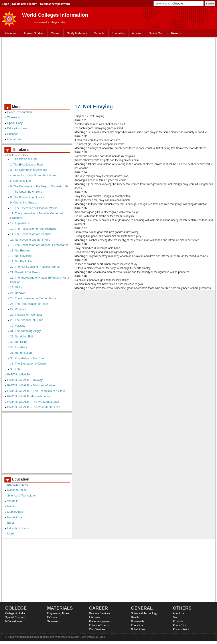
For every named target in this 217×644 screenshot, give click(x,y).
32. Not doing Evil (22, 336)
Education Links (18, 128)
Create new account (25, 4)
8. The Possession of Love (27, 197)
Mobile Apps (15, 512)
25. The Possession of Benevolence (33, 298)
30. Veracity (18, 326)
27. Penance (18, 309)
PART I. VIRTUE (18, 155)
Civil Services (97, 629)
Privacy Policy (181, 629)
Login (6, 4)
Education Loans (18, 528)
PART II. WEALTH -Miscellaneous (29, 396)
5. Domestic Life (21, 181)
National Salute (17, 490)
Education (117, 33)
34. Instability (19, 347)
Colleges (10, 33)
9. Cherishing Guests (24, 202)
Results (176, 33)
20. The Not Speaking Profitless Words (35, 267)
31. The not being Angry (26, 331)
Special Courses (15, 617)
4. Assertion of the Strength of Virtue (33, 175)
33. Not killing (19, 342)
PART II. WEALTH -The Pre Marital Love (33, 402)
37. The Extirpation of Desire (29, 364)
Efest (11, 523)
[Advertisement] (109, 70)
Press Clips (180, 625)
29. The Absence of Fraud (27, 320)
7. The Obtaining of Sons (26, 192)
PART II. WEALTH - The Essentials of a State (36, 391)
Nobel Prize (15, 517)
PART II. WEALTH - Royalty (25, 380)
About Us (179, 613)
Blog (176, 617)
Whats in (13, 501)
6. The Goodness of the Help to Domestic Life (39, 186)
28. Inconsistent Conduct (26, 315)
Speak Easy (15, 123)
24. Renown (18, 293)
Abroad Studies (33, 33)
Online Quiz (156, 33)
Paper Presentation (20, 112)
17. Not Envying (20, 250)
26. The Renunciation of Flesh (29, 304)
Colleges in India (15, 613)
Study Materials (76, 33)
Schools (98, 33)
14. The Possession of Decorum (31, 234)
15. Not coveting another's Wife (30, 240)
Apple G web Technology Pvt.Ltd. (90, 637)
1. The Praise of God (24, 159)
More (11, 533)
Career (54, 33)
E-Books (52, 617)
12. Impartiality (20, 223)
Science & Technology (22, 495)
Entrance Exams (99, 625)
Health (12, 506)
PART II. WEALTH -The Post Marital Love (34, 407)
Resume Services (100, 613)
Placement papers (100, 621)
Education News (18, 485)
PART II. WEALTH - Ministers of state (31, 385)
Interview (95, 617)
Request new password (55, 4)
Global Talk (14, 139)
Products (178, 621)
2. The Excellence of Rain (27, 164)
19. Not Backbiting (22, 261)
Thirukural (14, 117)
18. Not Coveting (21, 256)
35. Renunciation (21, 353)
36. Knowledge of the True (27, 358)
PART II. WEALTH (19, 374)
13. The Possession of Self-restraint (33, 229)
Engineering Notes (58, 613)
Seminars (53, 621)
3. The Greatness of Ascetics (29, 170)
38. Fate (16, 369)
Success (13, 134)
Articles (137, 33)
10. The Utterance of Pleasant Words (34, 208)
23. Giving (17, 287)
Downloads (138, 621)
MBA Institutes (14, 621)
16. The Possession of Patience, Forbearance (39, 245)
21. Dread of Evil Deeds (25, 272)
